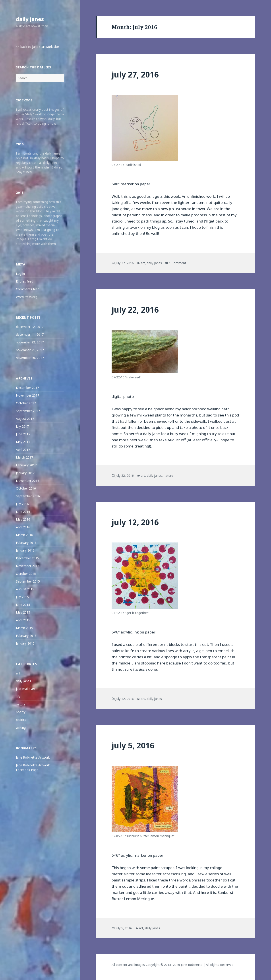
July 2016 (22, 504)
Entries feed (25, 281)
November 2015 (28, 566)
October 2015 (26, 574)
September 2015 (28, 581)
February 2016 (26, 543)
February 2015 (26, 636)
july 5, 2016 (133, 745)
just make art (26, 689)
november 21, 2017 (30, 350)
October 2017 (26, 403)
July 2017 (22, 426)
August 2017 (25, 419)
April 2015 (23, 620)
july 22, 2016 (135, 310)
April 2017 (23, 450)
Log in (20, 274)
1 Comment (178, 263)
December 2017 (27, 388)
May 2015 (23, 612)
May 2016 (23, 519)
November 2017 (28, 395)
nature (21, 704)
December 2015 (27, 558)
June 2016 (23, 512)
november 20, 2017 (30, 358)
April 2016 (23, 527)
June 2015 (23, 605)
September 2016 (28, 496)
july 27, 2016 (135, 75)
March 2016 (24, 535)
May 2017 (23, 442)
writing (21, 727)
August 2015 (25, 589)
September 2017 (28, 411)
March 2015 (24, 628)
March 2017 (24, 457)
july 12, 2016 (135, 522)
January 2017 (25, 473)
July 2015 (22, 597)
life (18, 696)
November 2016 (28, 481)
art (18, 673)
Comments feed (28, 289)
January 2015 (25, 643)
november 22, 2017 (30, 342)
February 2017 (26, 465)
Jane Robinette (192, 965)
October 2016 (26, 488)
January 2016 (25, 550)
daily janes (30, 19)
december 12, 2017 (30, 327)
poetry (21, 712)
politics (21, 720)
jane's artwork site (45, 47)
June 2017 (23, 434)
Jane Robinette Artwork (33, 757)
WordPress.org (27, 297)
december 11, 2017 (30, 334)
